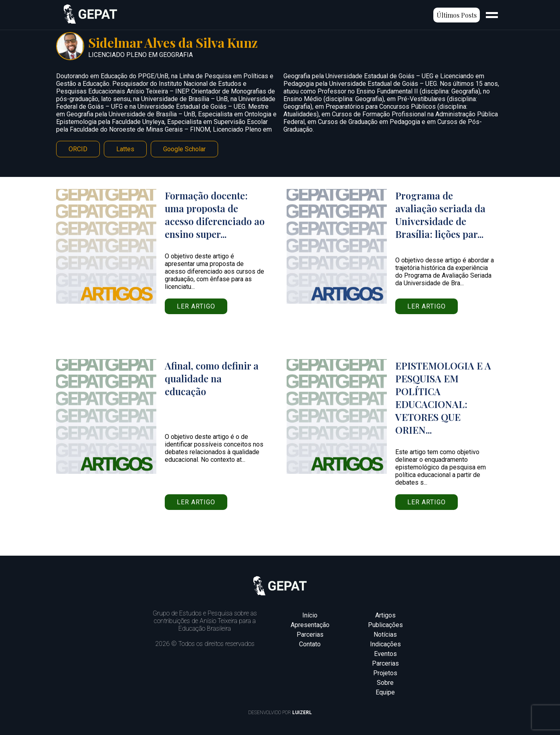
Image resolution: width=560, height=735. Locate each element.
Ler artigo (196, 306)
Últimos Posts (457, 15)
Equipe (385, 692)
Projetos (385, 673)
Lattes (125, 149)
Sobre (385, 683)
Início (310, 615)
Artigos (385, 615)
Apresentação (310, 625)
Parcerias (310, 634)
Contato (310, 644)
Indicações (385, 644)
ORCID (78, 149)
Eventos (385, 654)
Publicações (385, 625)
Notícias (385, 634)
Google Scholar (184, 149)
